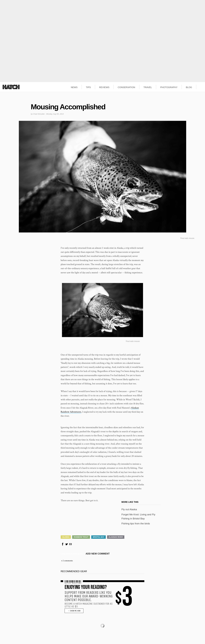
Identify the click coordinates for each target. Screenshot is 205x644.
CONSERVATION (126, 87)
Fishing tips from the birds (136, 524)
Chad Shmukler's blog (72, 554)
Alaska (66, 537)
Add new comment (98, 554)
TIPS (88, 87)
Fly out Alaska (129, 509)
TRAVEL (148, 87)
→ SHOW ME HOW (74, 611)
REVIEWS (104, 87)
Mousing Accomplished (68, 107)
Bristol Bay (98, 537)
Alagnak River (116, 537)
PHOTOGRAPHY (169, 87)
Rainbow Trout (81, 537)
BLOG (189, 87)
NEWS (74, 87)
